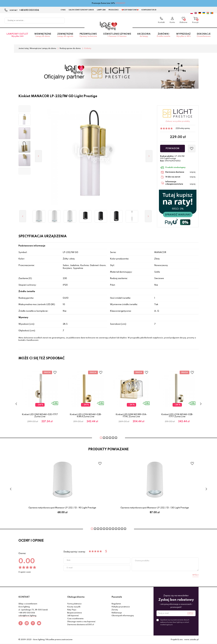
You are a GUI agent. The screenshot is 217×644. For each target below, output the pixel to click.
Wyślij (195, 575)
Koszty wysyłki (74, 607)
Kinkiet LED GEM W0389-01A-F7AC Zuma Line (131, 416)
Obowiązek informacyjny (123, 616)
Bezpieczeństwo (75, 613)
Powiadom (172, 149)
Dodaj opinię (184, 128)
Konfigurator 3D (149, 10)
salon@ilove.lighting (27, 616)
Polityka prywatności (121, 607)
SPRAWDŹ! (120, 3)
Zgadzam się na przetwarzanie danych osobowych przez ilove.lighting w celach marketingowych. (175, 622)
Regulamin (116, 604)
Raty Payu (72, 610)
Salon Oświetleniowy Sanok (81, 10)
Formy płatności (74, 604)
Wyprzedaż (183, 35)
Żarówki (163, 35)
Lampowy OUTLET (17, 35)
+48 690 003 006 (29, 10)
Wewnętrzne (43, 35)
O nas (63, 10)
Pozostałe (117, 597)
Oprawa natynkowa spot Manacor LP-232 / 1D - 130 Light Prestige (155, 508)
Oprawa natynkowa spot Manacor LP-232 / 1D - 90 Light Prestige (62, 508)
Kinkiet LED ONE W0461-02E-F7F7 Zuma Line (40, 416)
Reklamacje (117, 613)
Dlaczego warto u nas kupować (81, 622)
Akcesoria (144, 35)
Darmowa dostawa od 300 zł (81, 625)
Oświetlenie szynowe (117, 35)
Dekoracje (204, 35)
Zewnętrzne (65, 35)
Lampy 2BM (101, 10)
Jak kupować (73, 616)
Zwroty (115, 610)
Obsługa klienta (76, 597)
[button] (24, 109)
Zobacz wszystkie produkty (178, 121)
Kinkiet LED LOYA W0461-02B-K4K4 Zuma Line (86, 416)
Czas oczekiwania (75, 619)
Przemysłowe (88, 35)
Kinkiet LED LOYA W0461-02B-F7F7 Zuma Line (177, 416)
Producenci (114, 10)
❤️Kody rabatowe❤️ (130, 10)
